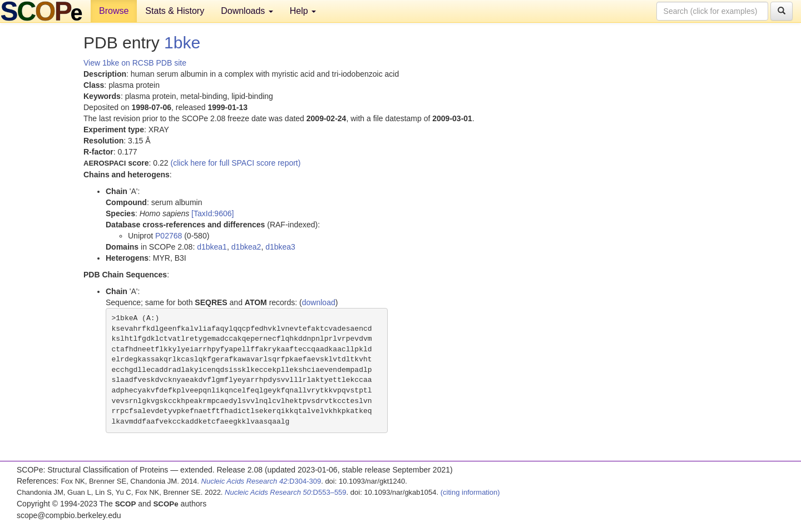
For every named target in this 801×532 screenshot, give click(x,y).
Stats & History (175, 11)
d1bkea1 (212, 247)
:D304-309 (261, 481)
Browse (114, 11)
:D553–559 (286, 492)
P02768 (169, 236)
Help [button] (303, 11)
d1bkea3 (280, 247)
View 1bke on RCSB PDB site (135, 63)
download (319, 302)
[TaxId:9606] (212, 213)
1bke (182, 43)
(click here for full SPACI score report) (236, 163)
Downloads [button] (247, 11)
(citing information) (470, 492)
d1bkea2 (246, 247)
